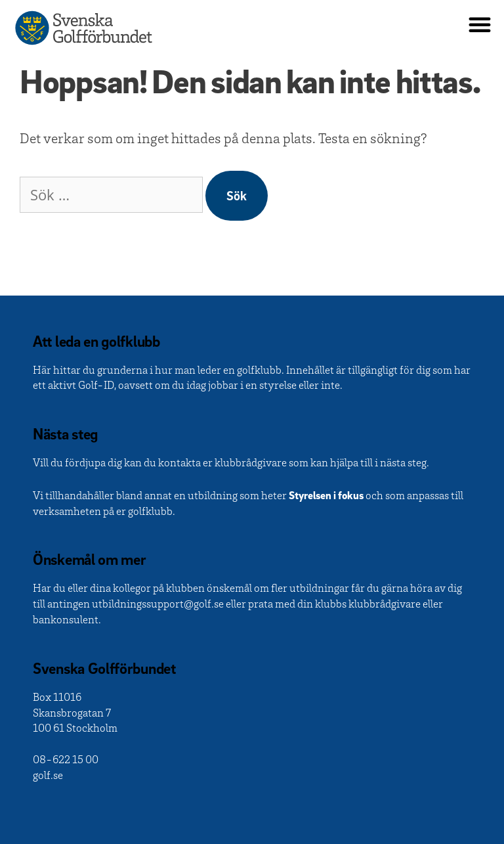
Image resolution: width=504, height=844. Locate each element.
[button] (480, 24)
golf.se (48, 777)
